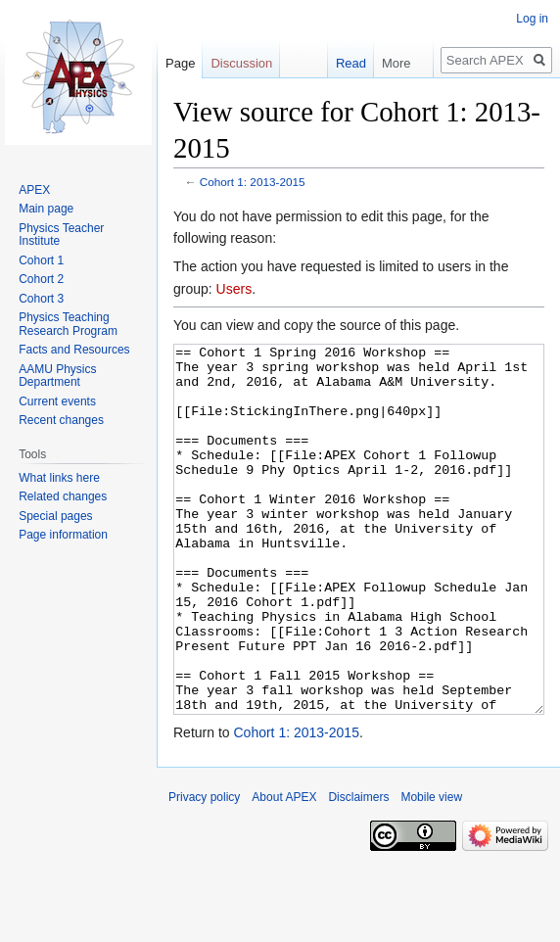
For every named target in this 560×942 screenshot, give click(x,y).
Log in (532, 19)
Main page (46, 209)
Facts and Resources (74, 350)
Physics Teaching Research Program (68, 324)
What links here (59, 478)
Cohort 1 (41, 260)
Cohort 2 (41, 279)
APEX (34, 190)
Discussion (241, 63)
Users (234, 289)
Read (341, 63)
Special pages (55, 516)
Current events (57, 401)
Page (180, 63)
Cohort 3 (41, 299)
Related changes (63, 496)
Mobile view (431, 871)
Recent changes (61, 420)
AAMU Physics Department (57, 376)
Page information (63, 535)
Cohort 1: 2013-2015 (253, 182)
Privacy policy (204, 871)
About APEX (284, 871)
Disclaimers (358, 871)
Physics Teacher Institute (61, 235)
